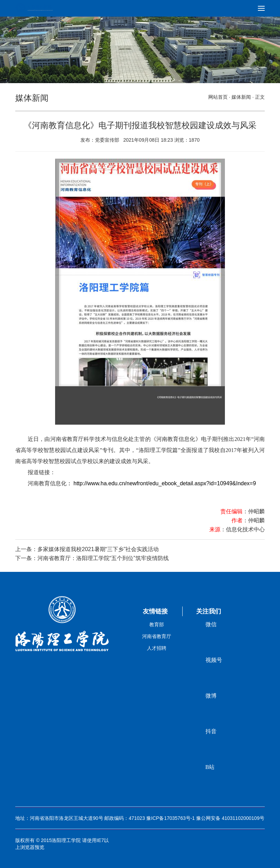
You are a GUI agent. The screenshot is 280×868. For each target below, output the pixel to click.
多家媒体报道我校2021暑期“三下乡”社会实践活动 (98, 549)
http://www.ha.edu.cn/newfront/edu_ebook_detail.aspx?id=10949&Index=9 (165, 483)
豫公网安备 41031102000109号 (230, 818)
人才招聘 (157, 648)
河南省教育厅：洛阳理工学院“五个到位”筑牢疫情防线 (103, 558)
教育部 (157, 625)
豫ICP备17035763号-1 (170, 818)
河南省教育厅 (157, 636)
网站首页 (218, 97)
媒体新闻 (241, 97)
